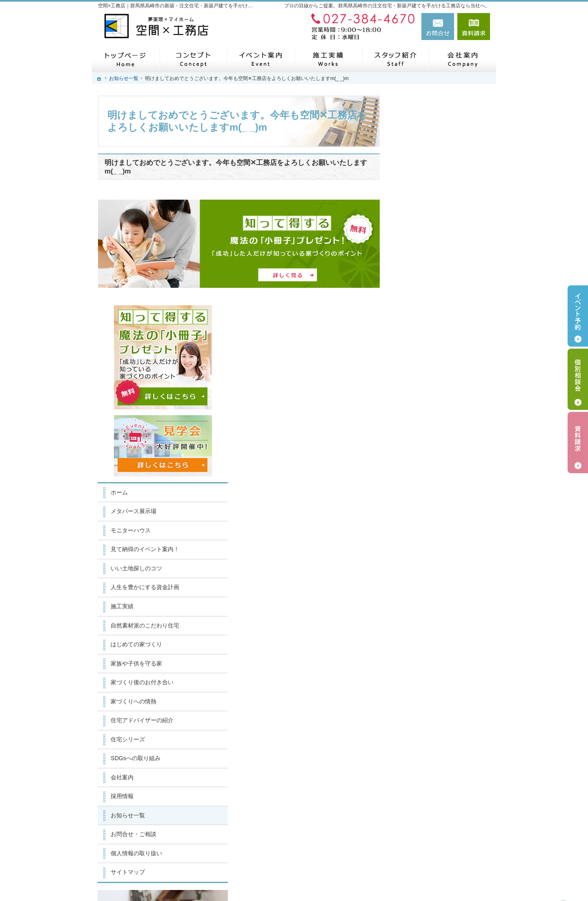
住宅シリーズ (422, 529)
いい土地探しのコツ (431, 358)
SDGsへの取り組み (430, 548)
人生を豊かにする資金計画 (439, 378)
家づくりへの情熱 (428, 492)
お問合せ (438, 27)
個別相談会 (578, 379)
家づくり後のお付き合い (437, 472)
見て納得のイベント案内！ (439, 340)
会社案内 (416, 567)
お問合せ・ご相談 (428, 624)
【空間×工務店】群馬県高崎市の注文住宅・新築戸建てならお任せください (364, 875)
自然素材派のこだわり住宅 (439, 416)
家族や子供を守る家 (431, 454)
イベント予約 (578, 316)
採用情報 (416, 586)
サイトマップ (422, 662)
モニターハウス (425, 320)
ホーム (414, 283)
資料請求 (474, 27)
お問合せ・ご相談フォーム (441, 837)
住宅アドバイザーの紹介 (437, 510)
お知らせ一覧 (422, 605)
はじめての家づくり (431, 434)
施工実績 (416, 396)
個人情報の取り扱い (431, 643)
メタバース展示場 (428, 302)
